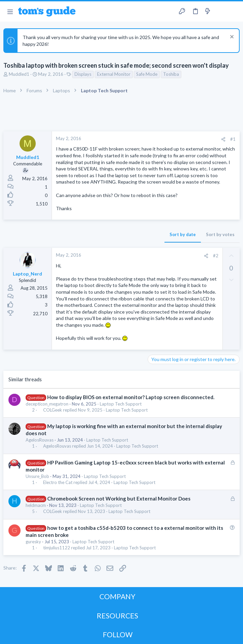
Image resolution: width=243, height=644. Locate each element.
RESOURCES (117, 616)
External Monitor (114, 74)
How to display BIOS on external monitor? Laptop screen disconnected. (131, 397)
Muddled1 (19, 74)
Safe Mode (147, 74)
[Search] (234, 12)
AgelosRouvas (40, 440)
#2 (216, 256)
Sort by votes (220, 234)
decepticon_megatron (47, 404)
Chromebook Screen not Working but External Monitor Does (119, 498)
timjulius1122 (57, 548)
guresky (33, 542)
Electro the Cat (58, 482)
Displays (83, 74)
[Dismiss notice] (231, 38)
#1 (233, 139)
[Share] (223, 139)
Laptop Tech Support (121, 404)
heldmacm (36, 505)
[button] (10, 11)
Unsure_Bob (37, 476)
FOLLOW (118, 634)
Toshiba (171, 74)
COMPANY (117, 596)
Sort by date (183, 234)
